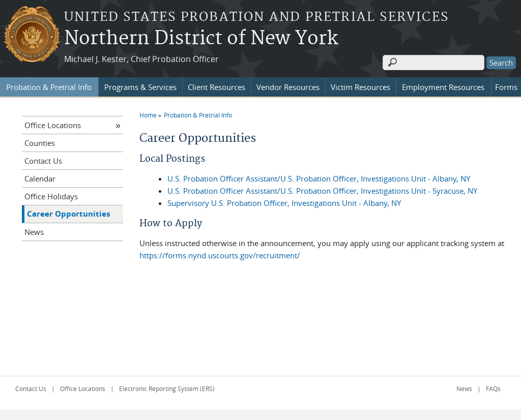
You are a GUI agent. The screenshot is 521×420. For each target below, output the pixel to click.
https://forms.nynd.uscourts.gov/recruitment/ (220, 255)
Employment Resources (443, 87)
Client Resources (216, 87)
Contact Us (43, 161)
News (34, 232)
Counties (40, 143)
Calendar (40, 178)
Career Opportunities (68, 214)
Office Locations (53, 125)
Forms (506, 87)
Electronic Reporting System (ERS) (167, 388)
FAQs (493, 388)
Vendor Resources (288, 87)
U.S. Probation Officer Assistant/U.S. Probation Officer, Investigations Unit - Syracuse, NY (322, 191)
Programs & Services (140, 87)
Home (148, 115)
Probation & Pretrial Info (49, 87)
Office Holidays (51, 196)
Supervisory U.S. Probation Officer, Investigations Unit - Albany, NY (284, 203)
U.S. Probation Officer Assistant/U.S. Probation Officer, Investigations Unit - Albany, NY (319, 178)
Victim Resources (360, 87)
